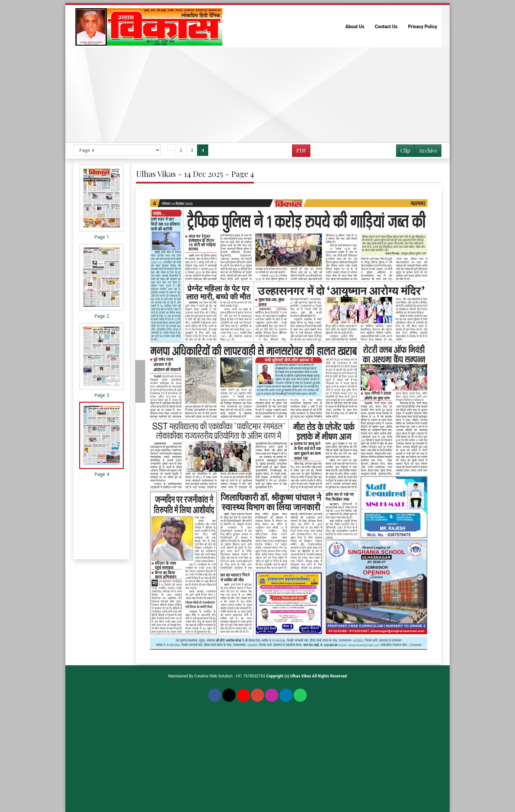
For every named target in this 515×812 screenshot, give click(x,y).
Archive (426, 152)
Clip (405, 150)
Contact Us (386, 27)
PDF (301, 150)
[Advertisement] (257, 95)
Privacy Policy (423, 27)
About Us (355, 27)
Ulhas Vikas (301, 676)
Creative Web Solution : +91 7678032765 (230, 676)
